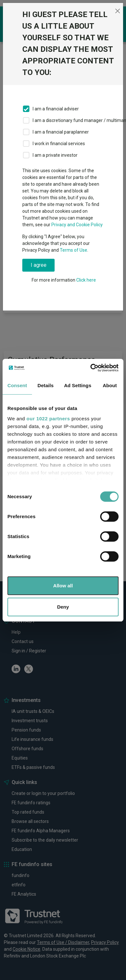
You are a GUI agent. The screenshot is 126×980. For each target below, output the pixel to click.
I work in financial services (59, 144)
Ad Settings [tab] (78, 385)
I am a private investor (55, 155)
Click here (86, 280)
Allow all (63, 586)
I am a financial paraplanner (61, 132)
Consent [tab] (17, 385)
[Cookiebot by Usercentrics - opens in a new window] (91, 368)
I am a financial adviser (56, 109)
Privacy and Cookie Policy (77, 225)
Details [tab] (46, 385)
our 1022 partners (48, 419)
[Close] (117, 11)
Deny (63, 607)
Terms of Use (73, 250)
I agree (39, 265)
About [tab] (110, 385)
